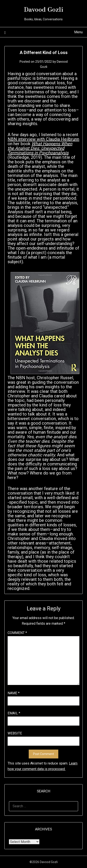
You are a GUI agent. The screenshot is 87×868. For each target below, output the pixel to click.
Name (14, 693)
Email (14, 713)
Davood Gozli (44, 9)
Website (15, 733)
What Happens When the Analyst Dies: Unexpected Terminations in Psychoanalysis (40, 148)
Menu (78, 32)
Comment (17, 633)
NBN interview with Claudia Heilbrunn (43, 139)
